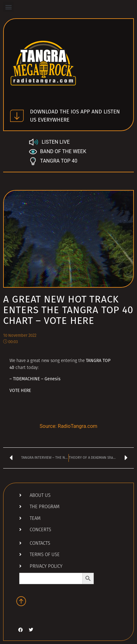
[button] (8, 7)
